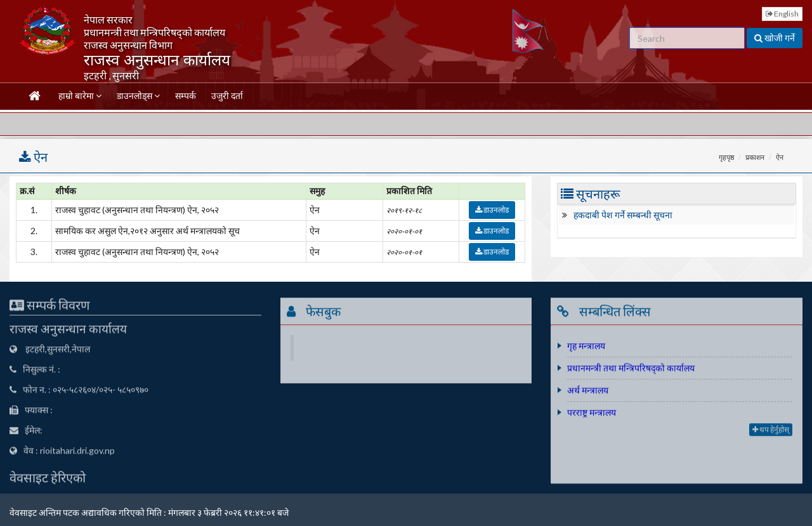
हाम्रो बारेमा (80, 95)
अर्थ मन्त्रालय (588, 392)
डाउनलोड (492, 210)
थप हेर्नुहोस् (771, 431)
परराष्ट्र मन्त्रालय (592, 414)
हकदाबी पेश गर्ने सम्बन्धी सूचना (623, 215)
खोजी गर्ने (775, 38)
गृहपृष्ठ (726, 157)
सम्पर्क (186, 95)
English (782, 14)
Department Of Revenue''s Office (408, 349)
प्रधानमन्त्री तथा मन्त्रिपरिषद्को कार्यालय (631, 370)
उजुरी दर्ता (227, 95)
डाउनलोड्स (138, 95)
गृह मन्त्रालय (586, 347)
